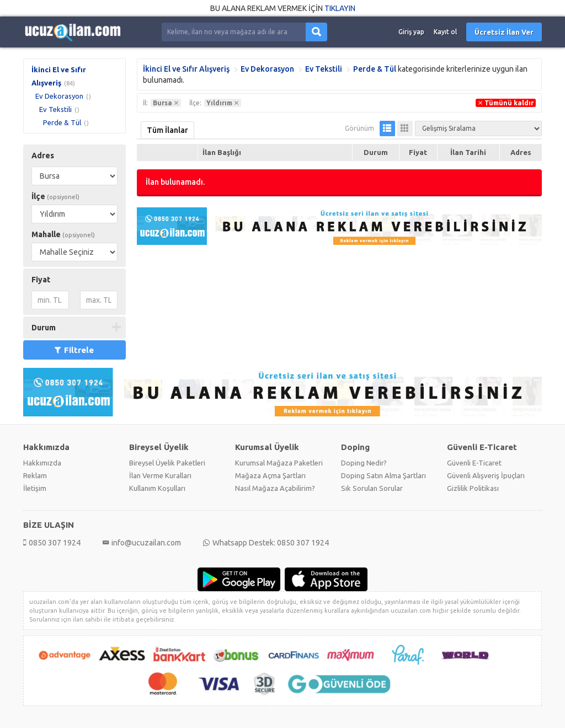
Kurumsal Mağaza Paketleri (279, 463)
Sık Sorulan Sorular (372, 488)
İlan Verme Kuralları (160, 475)
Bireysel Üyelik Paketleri (167, 463)
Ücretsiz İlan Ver (504, 32)
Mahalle (63, 234)
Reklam (35, 475)
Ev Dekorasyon (59, 96)
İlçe (55, 196)
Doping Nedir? (364, 463)
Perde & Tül (62, 122)
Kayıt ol (445, 32)
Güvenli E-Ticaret (474, 463)
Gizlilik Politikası (473, 488)
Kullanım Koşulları (157, 488)
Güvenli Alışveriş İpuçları (486, 475)
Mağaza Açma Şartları (270, 475)
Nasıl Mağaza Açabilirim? (275, 488)
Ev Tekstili (55, 109)
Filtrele (74, 350)
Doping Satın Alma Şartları (383, 475)
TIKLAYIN (340, 8)
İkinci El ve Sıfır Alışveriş (186, 69)
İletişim (35, 488)
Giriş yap (411, 32)
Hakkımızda (42, 463)
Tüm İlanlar (167, 130)
